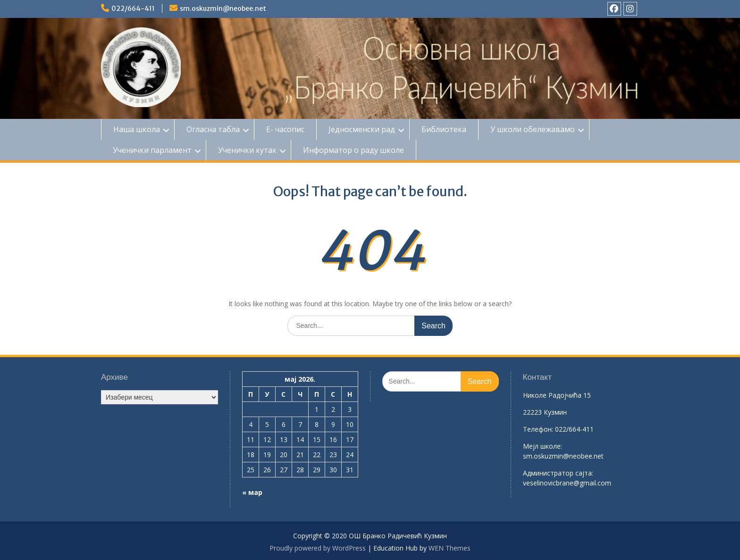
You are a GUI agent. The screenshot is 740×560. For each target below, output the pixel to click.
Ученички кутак (247, 150)
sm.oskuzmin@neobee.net (223, 8)
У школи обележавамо (533, 129)
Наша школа (137, 129)
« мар (252, 492)
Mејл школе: (542, 446)
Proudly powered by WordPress (318, 548)
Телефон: (538, 429)
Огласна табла (213, 129)
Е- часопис (285, 129)
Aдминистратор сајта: (558, 473)
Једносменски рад (362, 129)
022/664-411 (133, 8)
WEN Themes (450, 548)
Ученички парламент (152, 150)
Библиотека (444, 129)
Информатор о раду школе (353, 150)
